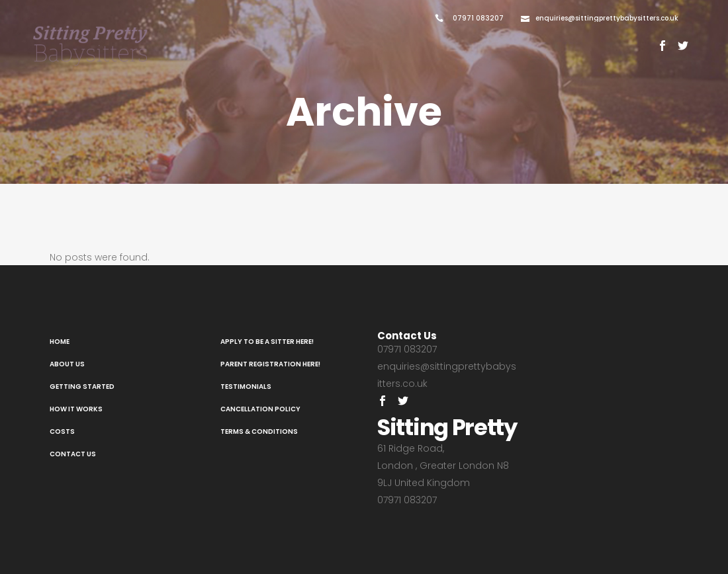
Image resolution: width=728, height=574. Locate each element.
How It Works (76, 409)
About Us (67, 364)
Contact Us (73, 454)
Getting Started (82, 387)
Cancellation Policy (260, 409)
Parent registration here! (270, 364)
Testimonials (246, 387)
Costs (62, 431)
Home (60, 342)
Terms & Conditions (259, 431)
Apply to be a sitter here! (267, 342)
